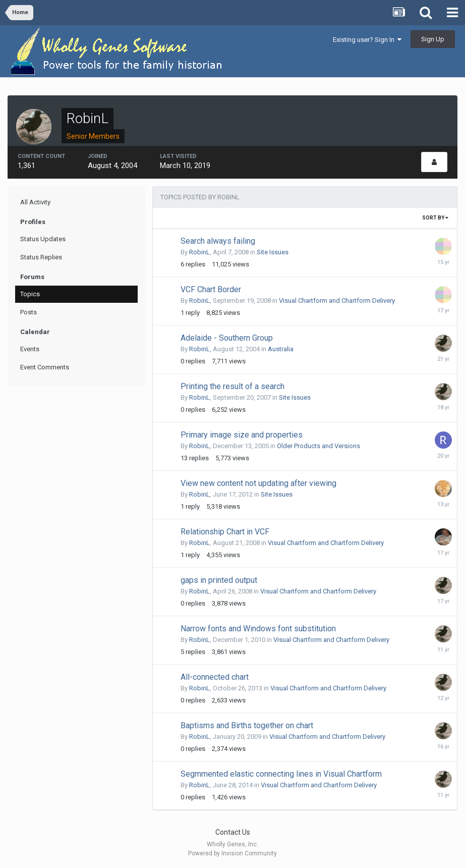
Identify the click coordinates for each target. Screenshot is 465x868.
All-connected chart (215, 677)
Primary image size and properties (242, 435)
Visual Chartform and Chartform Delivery (337, 301)
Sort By (435, 218)
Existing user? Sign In (367, 40)
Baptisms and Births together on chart (247, 725)
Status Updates (43, 239)
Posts (28, 312)
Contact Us (233, 832)
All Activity (35, 202)
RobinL (199, 252)
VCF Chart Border (211, 289)
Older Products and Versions (318, 446)
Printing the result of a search (233, 386)
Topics (30, 294)
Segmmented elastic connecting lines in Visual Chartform (281, 774)
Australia (281, 349)
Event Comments (45, 367)
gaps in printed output (219, 580)
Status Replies (41, 257)
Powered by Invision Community (233, 853)
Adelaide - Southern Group (227, 338)
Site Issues (273, 252)
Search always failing (218, 241)
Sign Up (433, 39)
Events (30, 349)
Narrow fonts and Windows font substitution (258, 629)
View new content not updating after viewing (258, 483)
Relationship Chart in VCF (225, 532)
